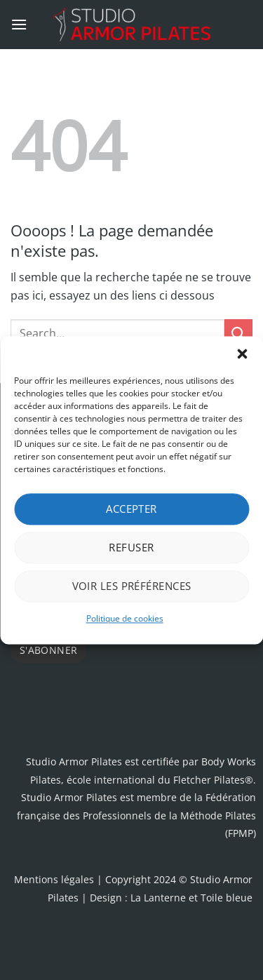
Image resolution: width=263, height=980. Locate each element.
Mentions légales (54, 879)
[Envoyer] (238, 333)
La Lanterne (158, 898)
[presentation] (117, 694)
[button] (242, 354)
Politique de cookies (125, 618)
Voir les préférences (132, 586)
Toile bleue (227, 898)
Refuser (131, 547)
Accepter (131, 509)
